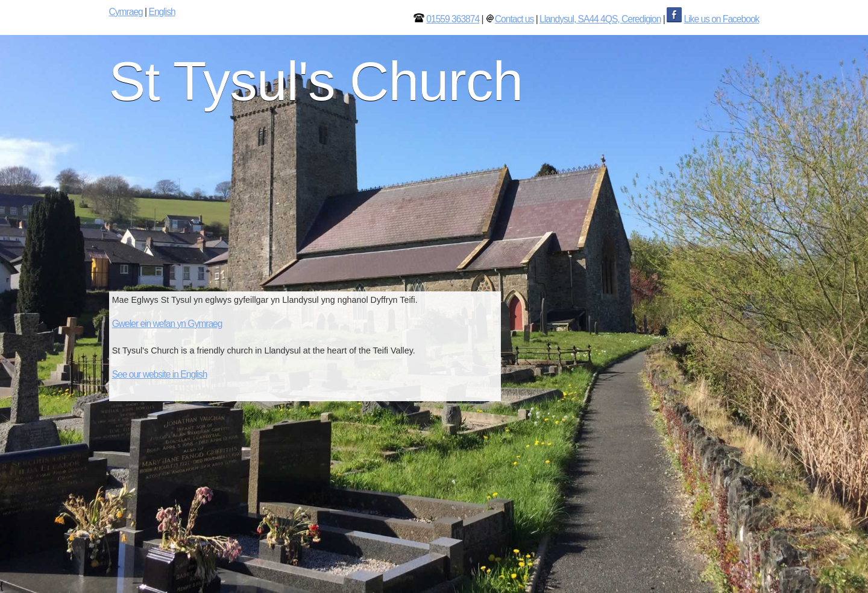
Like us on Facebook (721, 19)
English (162, 12)
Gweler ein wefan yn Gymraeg (167, 324)
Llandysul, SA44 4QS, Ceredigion (600, 19)
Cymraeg (126, 12)
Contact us (514, 19)
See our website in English (160, 374)
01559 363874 (453, 19)
